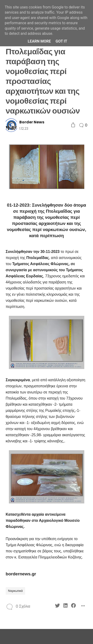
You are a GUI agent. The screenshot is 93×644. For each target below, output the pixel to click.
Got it (61, 41)
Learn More (39, 41)
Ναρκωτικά (15, 591)
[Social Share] (73, 125)
